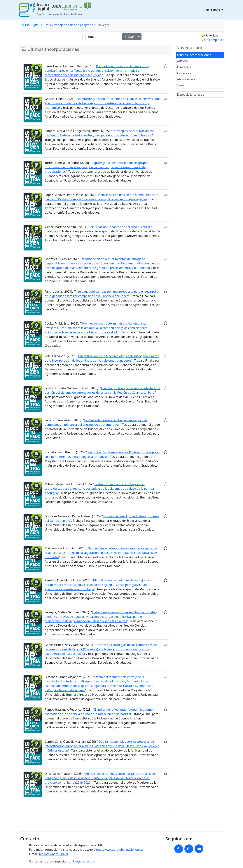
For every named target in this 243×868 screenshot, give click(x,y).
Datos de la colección (192, 95)
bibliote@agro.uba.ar (54, 854)
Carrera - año (186, 73)
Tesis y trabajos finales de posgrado (69, 25)
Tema (181, 85)
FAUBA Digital (30, 25)
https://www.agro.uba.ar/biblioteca (119, 850)
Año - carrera (186, 79)
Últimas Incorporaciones (194, 55)
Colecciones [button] (212, 10)
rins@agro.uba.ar (84, 861)
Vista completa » (213, 40)
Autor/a (182, 61)
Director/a (184, 67)
